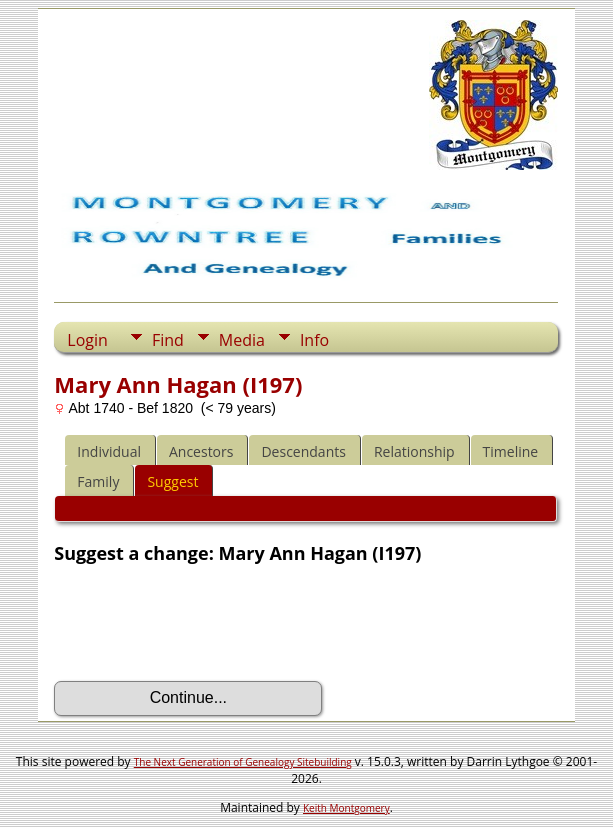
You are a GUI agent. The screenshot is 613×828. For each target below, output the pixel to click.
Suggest (172, 481)
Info (314, 340)
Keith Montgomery (346, 808)
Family (98, 481)
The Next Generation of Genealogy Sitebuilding (243, 762)
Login (87, 340)
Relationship (414, 451)
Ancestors (201, 451)
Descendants (303, 451)
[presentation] (206, 623)
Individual (109, 451)
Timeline (511, 451)
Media (242, 340)
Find (168, 340)
